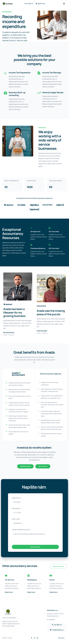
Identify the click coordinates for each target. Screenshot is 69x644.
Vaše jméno (16, 498)
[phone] (37, 638)
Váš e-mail (16, 519)
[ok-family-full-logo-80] (8, 3)
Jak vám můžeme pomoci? (21, 529)
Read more (9, 592)
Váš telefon (16, 508)
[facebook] (32, 638)
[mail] (34, 638)
